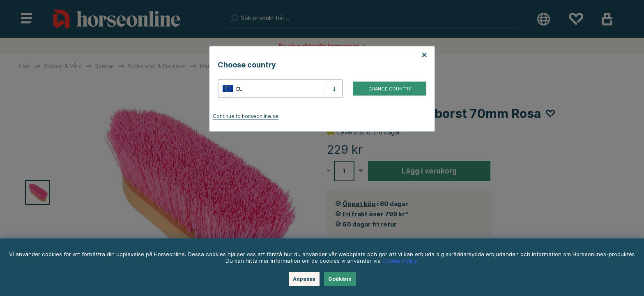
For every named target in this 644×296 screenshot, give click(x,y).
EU (239, 89)
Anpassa (304, 279)
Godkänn (340, 279)
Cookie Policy (400, 261)
